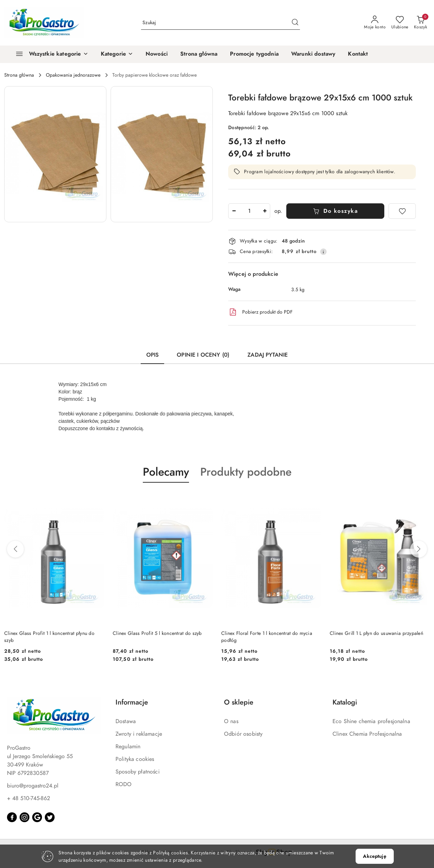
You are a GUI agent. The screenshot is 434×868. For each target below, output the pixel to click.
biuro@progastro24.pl (33, 786)
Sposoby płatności (138, 772)
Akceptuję (374, 856)
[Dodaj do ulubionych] (402, 211)
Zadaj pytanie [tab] (268, 355)
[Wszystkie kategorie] (49, 54)
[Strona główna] (199, 54)
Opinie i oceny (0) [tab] (203, 355)
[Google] (37, 817)
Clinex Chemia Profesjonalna (367, 734)
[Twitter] (50, 817)
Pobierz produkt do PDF (260, 312)
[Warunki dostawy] (313, 54)
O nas (231, 721)
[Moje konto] (375, 23)
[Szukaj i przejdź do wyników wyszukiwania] (295, 23)
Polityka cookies (135, 759)
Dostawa (126, 721)
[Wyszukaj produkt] (220, 23)
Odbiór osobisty (243, 734)
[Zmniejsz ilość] (234, 211)
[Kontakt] (358, 54)
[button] (117, 54)
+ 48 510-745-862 (29, 798)
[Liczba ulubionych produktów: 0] (400, 23)
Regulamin (128, 747)
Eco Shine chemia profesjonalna (371, 721)
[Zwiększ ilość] (265, 211)
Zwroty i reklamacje (139, 734)
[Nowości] (157, 54)
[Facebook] (12, 817)
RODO (124, 784)
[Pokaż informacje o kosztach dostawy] (323, 252)
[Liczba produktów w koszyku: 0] (421, 23)
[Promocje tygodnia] (254, 54)
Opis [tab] (153, 355)
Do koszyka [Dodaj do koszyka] (335, 211)
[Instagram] (24, 817)
